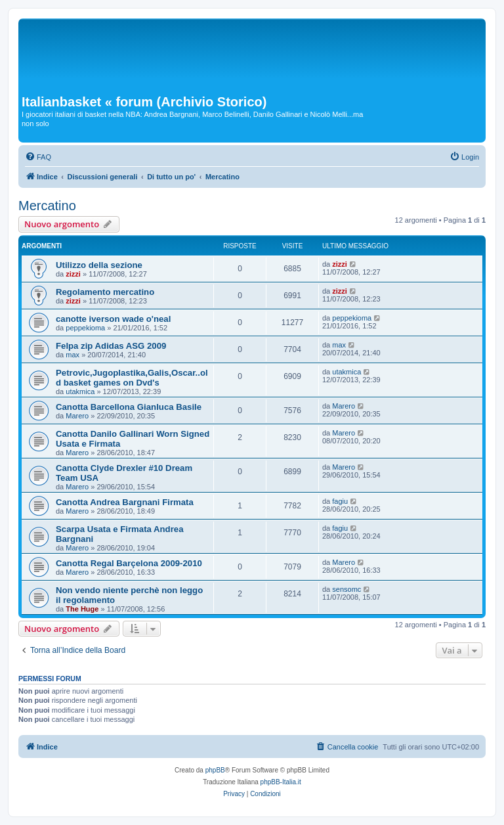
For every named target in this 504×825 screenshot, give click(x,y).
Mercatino (47, 206)
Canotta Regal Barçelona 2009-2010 (129, 563)
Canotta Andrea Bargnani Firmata (125, 502)
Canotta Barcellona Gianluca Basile (129, 407)
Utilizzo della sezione (99, 265)
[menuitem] (38, 157)
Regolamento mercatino (105, 292)
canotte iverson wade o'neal (113, 319)
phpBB (215, 770)
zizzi (73, 274)
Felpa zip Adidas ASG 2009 (111, 346)
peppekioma (85, 328)
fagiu (340, 501)
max (73, 355)
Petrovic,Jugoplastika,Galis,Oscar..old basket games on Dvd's (132, 378)
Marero (77, 416)
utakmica (80, 391)
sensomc (346, 589)
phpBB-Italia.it (281, 782)
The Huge (82, 609)
